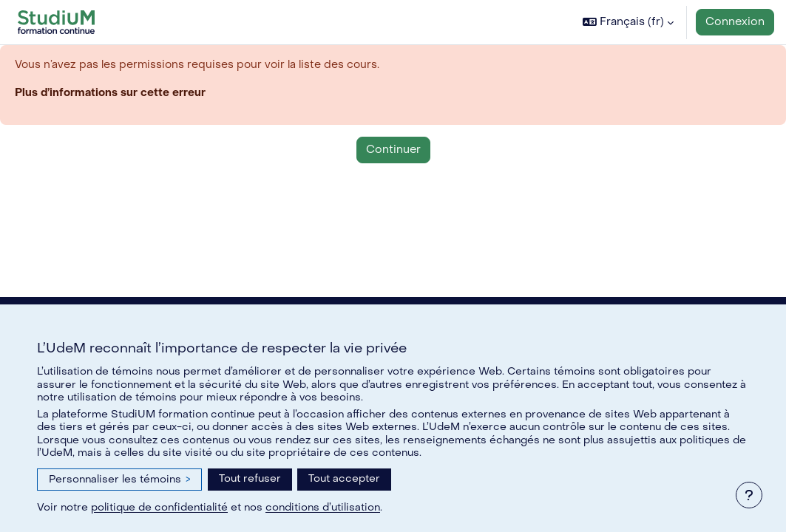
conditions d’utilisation (323, 507)
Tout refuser (250, 478)
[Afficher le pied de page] (749, 495)
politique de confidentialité (159, 507)
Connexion (735, 22)
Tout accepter (344, 478)
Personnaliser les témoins (119, 479)
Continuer (393, 150)
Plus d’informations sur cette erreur (111, 93)
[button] (628, 22)
